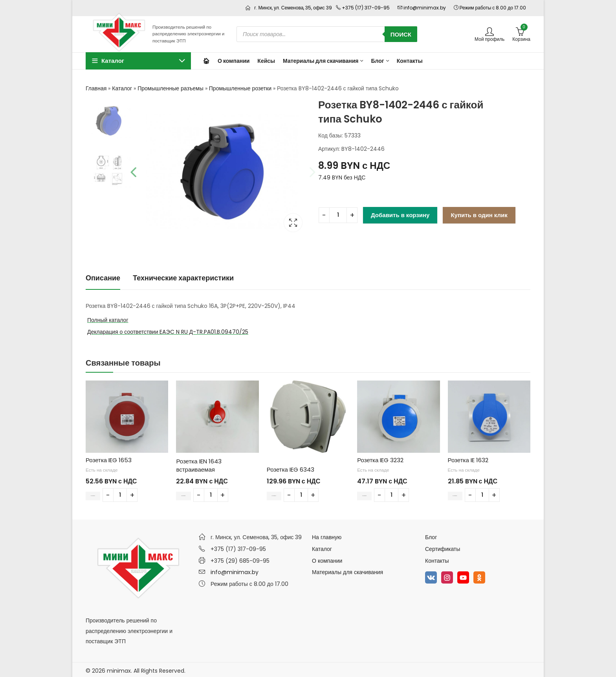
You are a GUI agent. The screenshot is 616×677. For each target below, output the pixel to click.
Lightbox (290, 221)
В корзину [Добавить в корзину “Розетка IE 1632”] (464, 493)
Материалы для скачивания (347, 570)
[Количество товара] (338, 215)
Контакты (437, 559)
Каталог (122, 88)
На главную (327, 535)
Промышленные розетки (240, 88)
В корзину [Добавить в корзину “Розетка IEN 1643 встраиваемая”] (192, 493)
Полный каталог (108, 318)
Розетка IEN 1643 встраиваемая (199, 463)
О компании (327, 559)
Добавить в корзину (400, 215)
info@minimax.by (235, 570)
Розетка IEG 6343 (291, 467)
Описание (103, 276)
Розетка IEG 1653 (109, 458)
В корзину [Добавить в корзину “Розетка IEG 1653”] (101, 493)
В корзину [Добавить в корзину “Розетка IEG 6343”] (282, 493)
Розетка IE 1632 (468, 458)
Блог (431, 535)
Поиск (401, 34)
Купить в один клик (479, 215)
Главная (96, 88)
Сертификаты (443, 547)
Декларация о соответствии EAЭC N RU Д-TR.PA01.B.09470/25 (168, 330)
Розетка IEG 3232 (380, 458)
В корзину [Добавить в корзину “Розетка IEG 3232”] (373, 493)
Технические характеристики (183, 276)
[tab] (103, 277)
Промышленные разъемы (170, 88)
